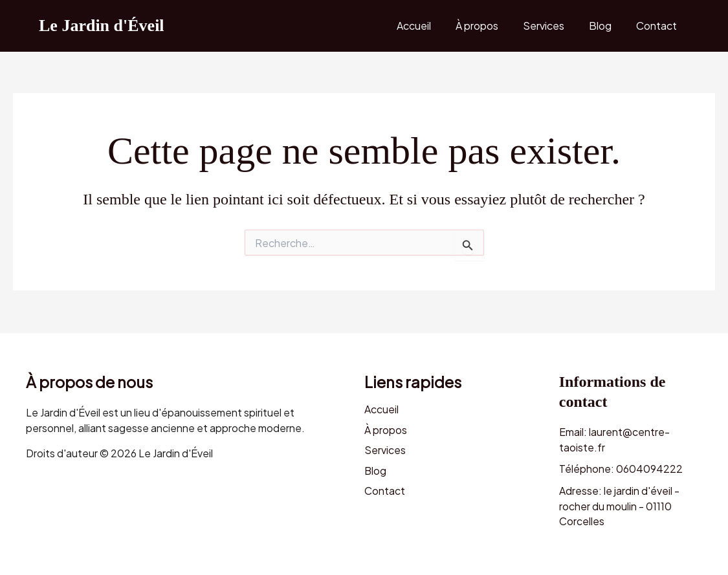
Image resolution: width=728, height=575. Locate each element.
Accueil (431, 26)
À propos (491, 26)
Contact (658, 26)
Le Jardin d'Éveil (102, 26)
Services (553, 26)
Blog (606, 26)
